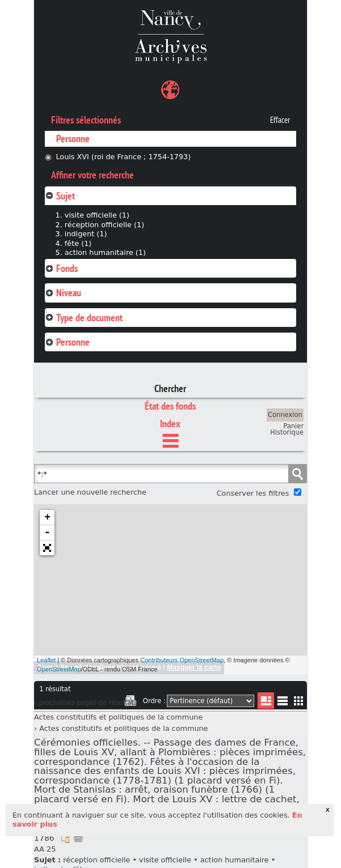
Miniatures (299, 701)
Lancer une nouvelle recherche (90, 492)
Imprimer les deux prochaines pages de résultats (130, 703)
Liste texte (282, 703)
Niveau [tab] (63, 293)
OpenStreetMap (59, 669)
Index (170, 424)
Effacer (280, 120)
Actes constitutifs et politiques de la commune (118, 717)
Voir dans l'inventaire (65, 838)
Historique (287, 432)
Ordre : (154, 701)
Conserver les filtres (253, 493)
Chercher (170, 388)
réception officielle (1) (104, 225)
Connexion (285, 415)
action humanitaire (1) (105, 252)
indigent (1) (86, 234)
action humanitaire (235, 860)
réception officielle (96, 860)
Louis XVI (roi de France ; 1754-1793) (123, 157)
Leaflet (46, 660)
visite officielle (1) (97, 215)
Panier (293, 426)
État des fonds (170, 406)
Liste (266, 701)
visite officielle (165, 860)
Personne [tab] (67, 342)
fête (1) (78, 243)
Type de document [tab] (84, 318)
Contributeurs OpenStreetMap (182, 660)
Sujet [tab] (60, 196)
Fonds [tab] (61, 268)
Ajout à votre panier (78, 838)
